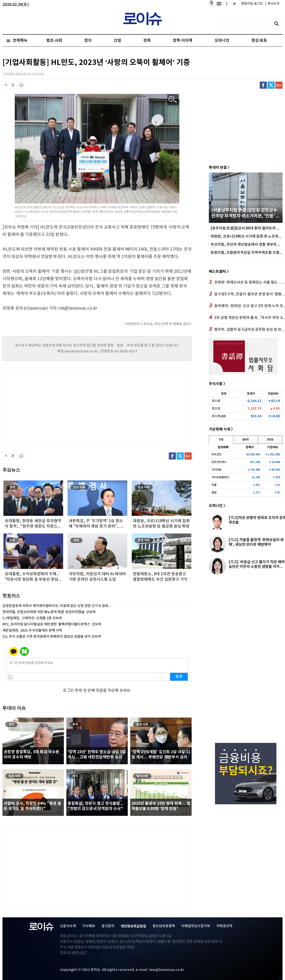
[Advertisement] (52, 405)
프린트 (21, 85)
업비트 (246, 440)
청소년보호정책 (164, 926)
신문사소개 (68, 926)
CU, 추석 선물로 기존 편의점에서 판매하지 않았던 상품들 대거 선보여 (52, 637)
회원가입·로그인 (252, 4)
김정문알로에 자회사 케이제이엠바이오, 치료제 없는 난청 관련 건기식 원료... (57, 606)
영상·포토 (259, 41)
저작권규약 (224, 926)
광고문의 (108, 926)
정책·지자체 (182, 41)
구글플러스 (279, 85)
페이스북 (263, 85)
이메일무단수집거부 (196, 926)
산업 (117, 41)
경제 (147, 41)
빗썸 (221, 440)
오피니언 (222, 41)
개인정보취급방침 (133, 926)
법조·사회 (54, 41)
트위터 (271, 85)
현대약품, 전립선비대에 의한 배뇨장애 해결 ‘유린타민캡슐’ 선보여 (49, 612)
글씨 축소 (6, 85)
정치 (88, 41)
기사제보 (89, 926)
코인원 (270, 440)
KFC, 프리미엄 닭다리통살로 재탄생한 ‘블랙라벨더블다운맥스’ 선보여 (52, 624)
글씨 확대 (13, 85)
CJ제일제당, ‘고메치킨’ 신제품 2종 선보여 (32, 618)
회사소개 (272, 4)
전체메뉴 (20, 41)
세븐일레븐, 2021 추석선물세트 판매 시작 (32, 630)
